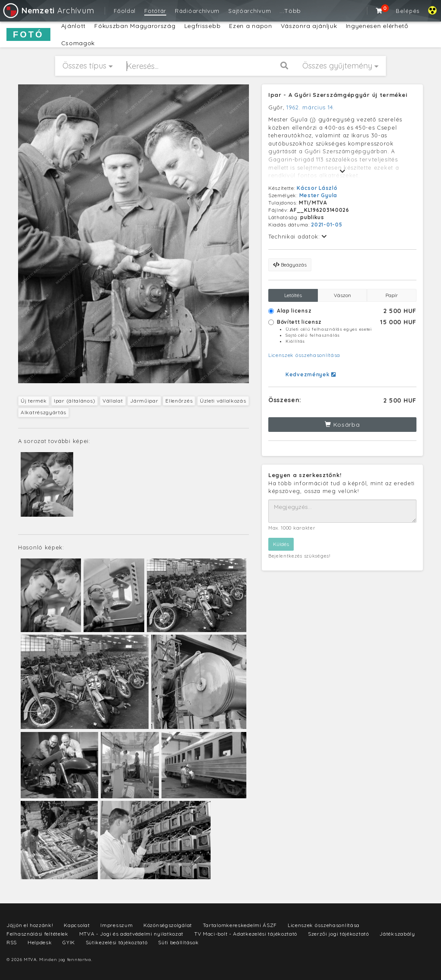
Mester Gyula (318, 195)
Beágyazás (290, 265)
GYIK (69, 942)
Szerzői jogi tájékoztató (339, 934)
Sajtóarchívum (250, 11)
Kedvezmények (311, 374)
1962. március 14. (311, 107)
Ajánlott (74, 26)
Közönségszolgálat (168, 925)
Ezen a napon (250, 26)
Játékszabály (397, 934)
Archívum (48, 11)
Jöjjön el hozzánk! (30, 925)
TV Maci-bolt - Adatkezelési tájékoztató (246, 934)
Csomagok (78, 43)
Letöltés (293, 295)
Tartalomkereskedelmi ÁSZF (240, 925)
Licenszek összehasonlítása (304, 355)
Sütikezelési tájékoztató (117, 942)
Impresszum (116, 925)
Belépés (408, 11)
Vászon (342, 295)
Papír (392, 295)
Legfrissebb (203, 26)
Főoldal (125, 11)
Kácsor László (317, 188)
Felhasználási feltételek (37, 934)
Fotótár (155, 11)
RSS (12, 942)
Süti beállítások (178, 942)
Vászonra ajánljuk (309, 26)
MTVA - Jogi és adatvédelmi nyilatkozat (132, 934)
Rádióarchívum (197, 11)
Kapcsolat (77, 925)
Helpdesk (40, 942)
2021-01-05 (326, 225)
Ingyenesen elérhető (377, 26)
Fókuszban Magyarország (135, 26)
